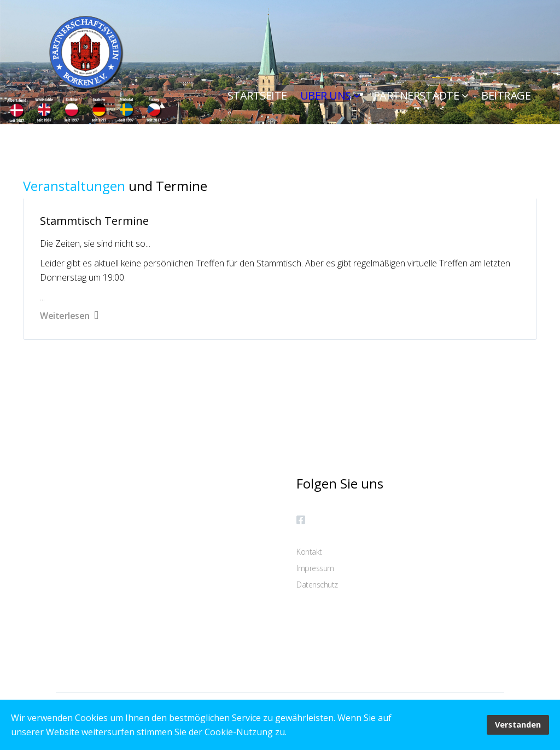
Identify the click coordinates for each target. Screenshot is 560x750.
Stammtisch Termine (94, 221)
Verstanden (518, 725)
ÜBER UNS (326, 95)
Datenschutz (317, 585)
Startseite (257, 95)
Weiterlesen (69, 316)
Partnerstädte (416, 95)
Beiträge (506, 95)
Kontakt (309, 552)
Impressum (315, 568)
